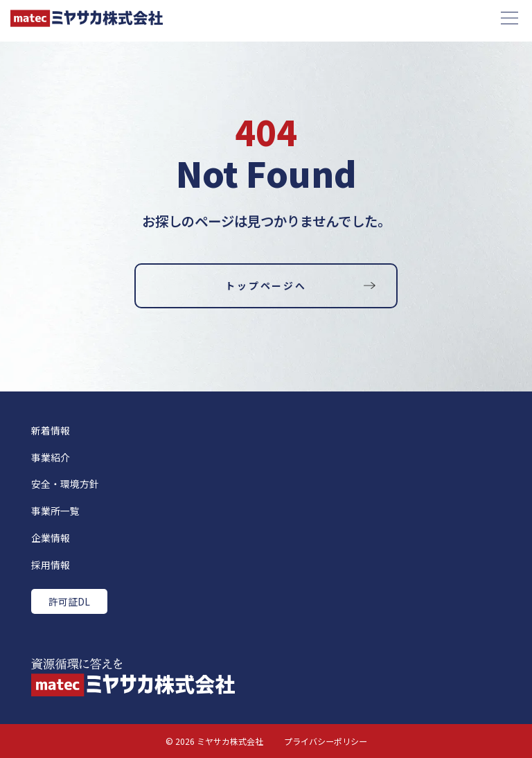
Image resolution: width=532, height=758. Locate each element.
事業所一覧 (55, 511)
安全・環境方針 (65, 484)
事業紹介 (51, 457)
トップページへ (266, 285)
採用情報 (51, 565)
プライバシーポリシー (326, 741)
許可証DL (69, 601)
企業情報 (51, 538)
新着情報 (51, 430)
